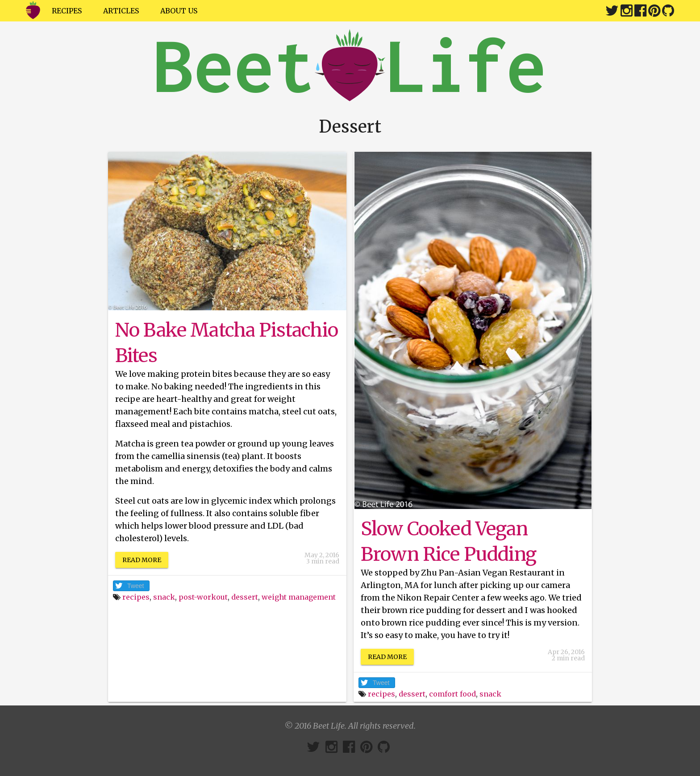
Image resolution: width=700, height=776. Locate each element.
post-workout (203, 597)
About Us (179, 11)
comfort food (452, 694)
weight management (299, 597)
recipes (136, 597)
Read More (142, 560)
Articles (121, 11)
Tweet (135, 586)
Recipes (67, 11)
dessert (245, 597)
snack (164, 597)
